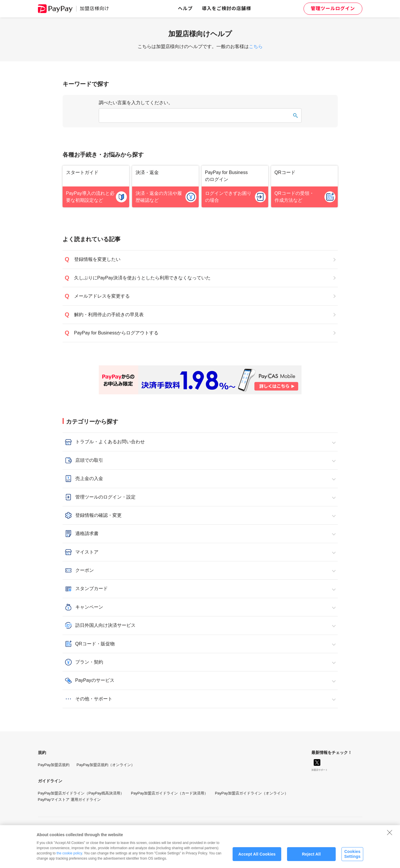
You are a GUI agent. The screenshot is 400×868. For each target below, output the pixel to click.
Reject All (311, 858)
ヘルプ (185, 9)
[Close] (390, 837)
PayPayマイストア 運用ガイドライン (69, 800)
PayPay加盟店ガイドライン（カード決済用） (169, 793)
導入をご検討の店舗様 (227, 9)
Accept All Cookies (257, 858)
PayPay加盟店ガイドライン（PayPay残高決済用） (81, 793)
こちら (256, 46)
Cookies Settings (352, 859)
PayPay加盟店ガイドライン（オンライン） (252, 793)
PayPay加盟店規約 (54, 765)
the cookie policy (69, 858)
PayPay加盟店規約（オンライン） (106, 765)
